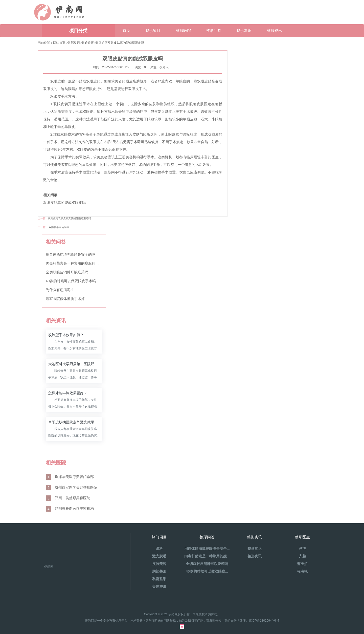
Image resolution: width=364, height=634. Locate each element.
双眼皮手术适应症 (59, 227)
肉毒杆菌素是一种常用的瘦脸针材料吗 (74, 263)
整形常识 (244, 30)
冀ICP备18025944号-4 (264, 621)
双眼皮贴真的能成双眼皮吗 (126, 43)
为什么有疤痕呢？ (60, 290)
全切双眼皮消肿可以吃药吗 (67, 272)
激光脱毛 (159, 556)
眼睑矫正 (88, 43)
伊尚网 (49, 567)
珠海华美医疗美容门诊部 (70, 477)
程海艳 (302, 571)
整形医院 (183, 30)
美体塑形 (159, 586)
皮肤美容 (159, 564)
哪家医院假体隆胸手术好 (65, 299)
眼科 (159, 549)
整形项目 (153, 30)
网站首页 (59, 43)
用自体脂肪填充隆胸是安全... (207, 549)
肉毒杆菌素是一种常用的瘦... (207, 556)
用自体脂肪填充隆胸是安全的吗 (71, 254)
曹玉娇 (302, 564)
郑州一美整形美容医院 (68, 498)
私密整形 (159, 579)
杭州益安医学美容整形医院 (72, 487)
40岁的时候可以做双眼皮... (207, 571)
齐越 (302, 556)
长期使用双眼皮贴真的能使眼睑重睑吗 (70, 218)
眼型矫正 (102, 43)
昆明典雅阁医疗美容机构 (70, 509)
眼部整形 (74, 43)
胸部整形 (159, 571)
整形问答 (214, 30)
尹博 (302, 549)
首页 (126, 30)
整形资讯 (274, 30)
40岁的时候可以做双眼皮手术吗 (71, 281)
